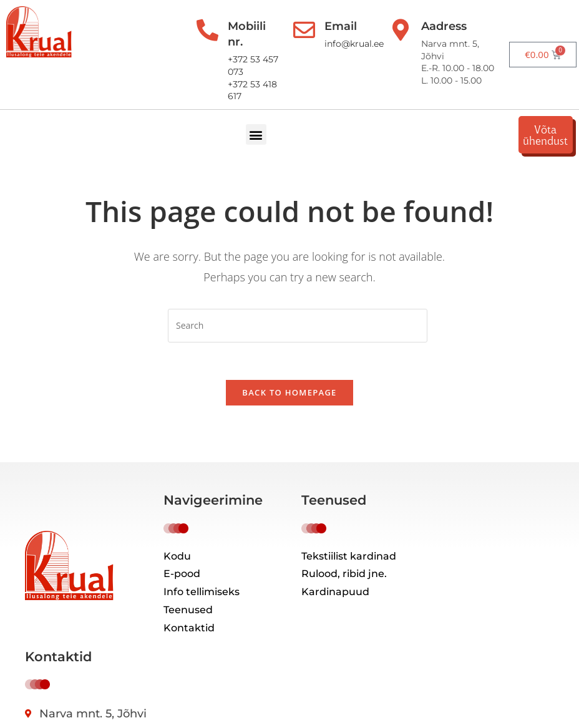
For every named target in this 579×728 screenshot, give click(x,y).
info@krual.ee (353, 44)
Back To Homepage (289, 393)
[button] (257, 134)
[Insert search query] (298, 326)
